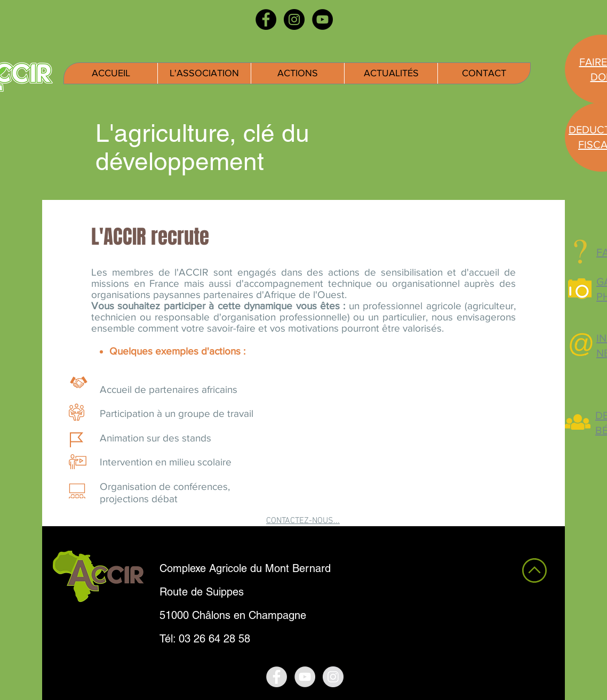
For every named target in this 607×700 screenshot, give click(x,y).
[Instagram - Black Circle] (294, 19)
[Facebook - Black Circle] (266, 19)
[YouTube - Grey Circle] (305, 677)
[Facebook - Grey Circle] (277, 677)
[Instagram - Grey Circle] (333, 677)
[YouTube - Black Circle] (322, 19)
